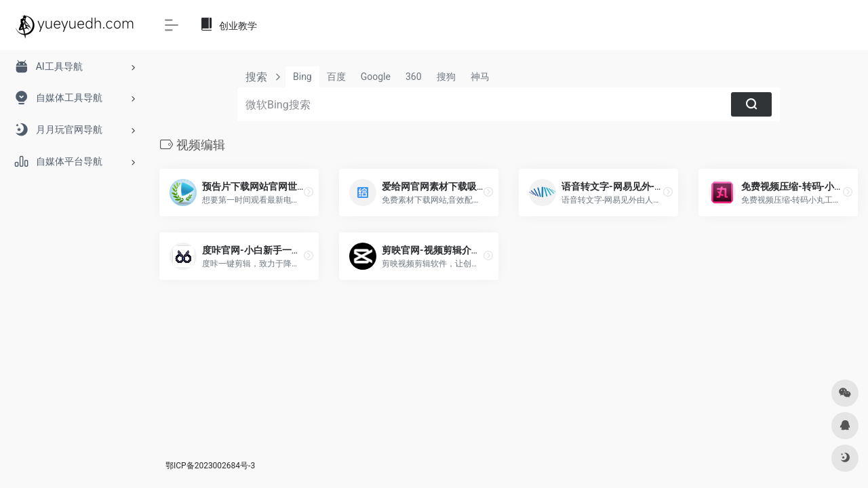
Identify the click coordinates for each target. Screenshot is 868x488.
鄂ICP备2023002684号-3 (210, 466)
